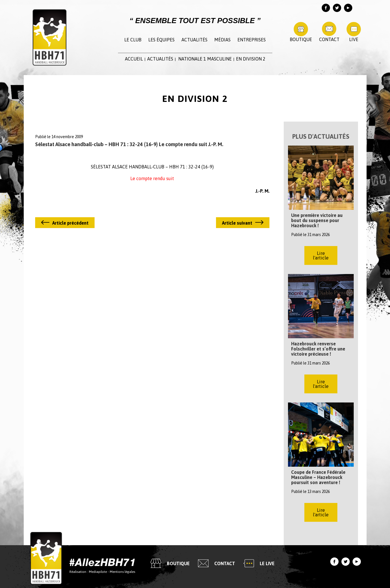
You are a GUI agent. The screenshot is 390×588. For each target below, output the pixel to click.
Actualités (194, 40)
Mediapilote (98, 571)
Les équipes (161, 40)
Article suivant (237, 223)
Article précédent (70, 223)
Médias (222, 40)
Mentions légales (122, 571)
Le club (133, 40)
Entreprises (252, 40)
